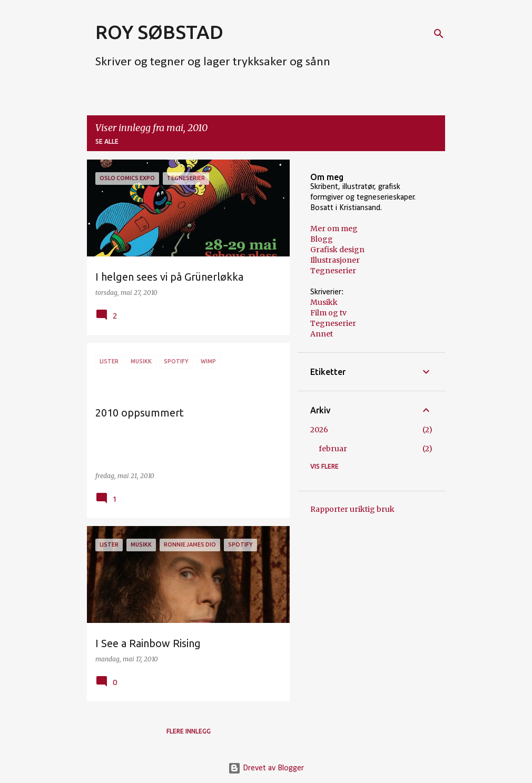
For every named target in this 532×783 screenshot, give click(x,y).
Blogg (322, 239)
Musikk (324, 302)
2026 (319, 430)
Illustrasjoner (335, 260)
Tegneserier (333, 271)
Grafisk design (337, 250)
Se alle (107, 141)
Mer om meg (334, 229)
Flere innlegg (189, 731)
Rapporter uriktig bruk (352, 509)
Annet (322, 334)
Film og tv (328, 313)
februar (333, 449)
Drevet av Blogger (266, 768)
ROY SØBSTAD (159, 32)
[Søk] (439, 34)
